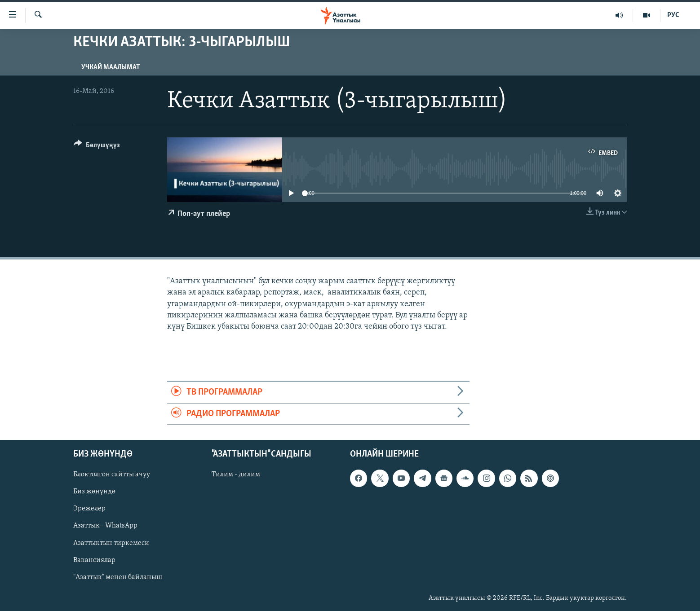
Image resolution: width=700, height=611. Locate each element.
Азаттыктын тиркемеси (111, 543)
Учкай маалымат (111, 67)
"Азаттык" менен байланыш (118, 577)
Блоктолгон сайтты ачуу (112, 475)
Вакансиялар (94, 560)
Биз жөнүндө (94, 492)
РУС (673, 15)
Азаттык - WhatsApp (105, 526)
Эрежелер (89, 509)
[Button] (97, 147)
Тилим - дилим (236, 475)
